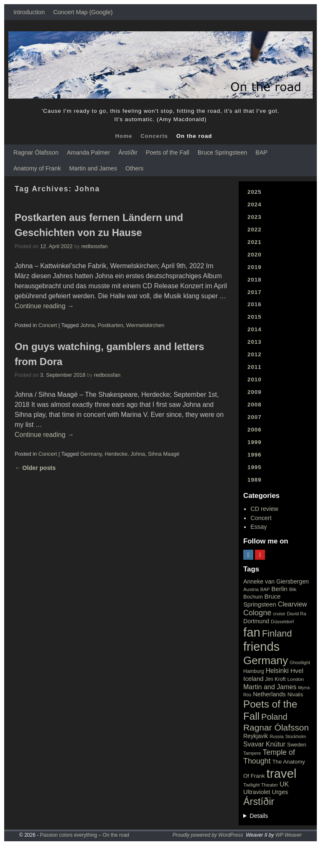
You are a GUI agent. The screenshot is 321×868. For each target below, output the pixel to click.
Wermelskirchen (145, 325)
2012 (255, 354)
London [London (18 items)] (296, 679)
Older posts (35, 468)
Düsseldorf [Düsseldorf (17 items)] (282, 622)
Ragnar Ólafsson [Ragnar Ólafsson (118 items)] (276, 727)
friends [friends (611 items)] (261, 647)
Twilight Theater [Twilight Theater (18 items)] (261, 785)
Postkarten (111, 325)
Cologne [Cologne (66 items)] (257, 613)
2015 (255, 317)
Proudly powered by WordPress (208, 835)
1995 (255, 467)
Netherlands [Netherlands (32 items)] (269, 694)
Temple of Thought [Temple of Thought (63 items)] (269, 757)
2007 (255, 417)
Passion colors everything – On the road (85, 835)
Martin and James (93, 168)
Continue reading (44, 306)
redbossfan (95, 246)
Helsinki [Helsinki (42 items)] (277, 671)
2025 (255, 192)
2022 (255, 230)
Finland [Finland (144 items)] (277, 633)
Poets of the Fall (168, 152)
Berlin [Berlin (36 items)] (279, 589)
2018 (255, 280)
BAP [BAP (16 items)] (265, 589)
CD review (264, 509)
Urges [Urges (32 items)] (280, 792)
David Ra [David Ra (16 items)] (296, 614)
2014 (255, 329)
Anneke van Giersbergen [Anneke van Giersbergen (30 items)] (276, 581)
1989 (255, 480)
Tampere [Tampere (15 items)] (252, 753)
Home (124, 136)
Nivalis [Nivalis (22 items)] (295, 694)
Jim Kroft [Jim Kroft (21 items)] (275, 679)
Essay (259, 527)
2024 (255, 204)
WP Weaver (289, 835)
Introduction (29, 12)
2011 (255, 367)
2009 (255, 392)
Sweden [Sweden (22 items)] (297, 745)
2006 (255, 430)
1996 (255, 455)
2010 (255, 379)
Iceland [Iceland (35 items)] (253, 679)
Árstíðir (128, 152)
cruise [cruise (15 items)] (279, 614)
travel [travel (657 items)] (282, 773)
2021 (255, 242)
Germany (91, 454)
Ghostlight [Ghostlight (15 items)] (300, 662)
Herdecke (116, 454)
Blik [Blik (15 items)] (293, 589)
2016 (255, 304)
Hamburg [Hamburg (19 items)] (253, 671)
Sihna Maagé (164, 454)
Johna (88, 325)
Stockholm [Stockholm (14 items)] (296, 736)
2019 (255, 267)
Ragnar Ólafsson (36, 152)
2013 (255, 342)
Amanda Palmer (88, 152)
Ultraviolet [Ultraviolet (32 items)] (257, 792)
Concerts (154, 136)
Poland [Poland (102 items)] (274, 717)
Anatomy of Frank (37, 168)
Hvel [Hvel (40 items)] (297, 671)
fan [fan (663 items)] (252, 632)
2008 (255, 405)
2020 (255, 255)
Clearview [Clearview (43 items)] (293, 604)
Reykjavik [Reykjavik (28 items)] (256, 736)
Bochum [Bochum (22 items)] (253, 597)
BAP (261, 152)
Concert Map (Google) (83, 12)
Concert (48, 325)
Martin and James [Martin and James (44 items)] (270, 687)
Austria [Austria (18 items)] (251, 589)
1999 (255, 442)
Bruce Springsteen (222, 152)
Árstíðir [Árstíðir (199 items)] (259, 802)
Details (259, 816)
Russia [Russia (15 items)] (276, 736)
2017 (255, 292)
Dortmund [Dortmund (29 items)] (256, 621)
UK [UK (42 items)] (284, 784)
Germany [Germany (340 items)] (266, 660)
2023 (255, 217)
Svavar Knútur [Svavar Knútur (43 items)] (264, 744)
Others (134, 168)
